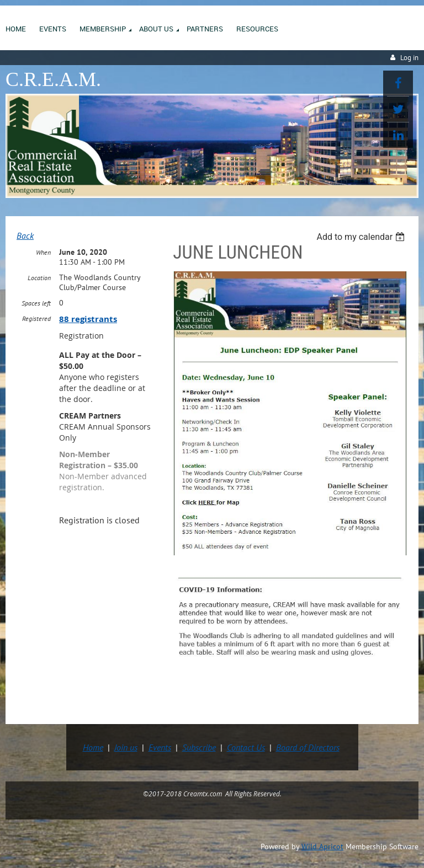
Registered (36, 318)
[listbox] (362, 237)
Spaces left (36, 303)
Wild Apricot (322, 846)
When (43, 252)
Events (160, 747)
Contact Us (246, 747)
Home (93, 747)
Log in (409, 58)
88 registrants (88, 319)
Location (39, 278)
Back (25, 235)
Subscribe (199, 747)
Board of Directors (308, 747)
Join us (126, 747)
